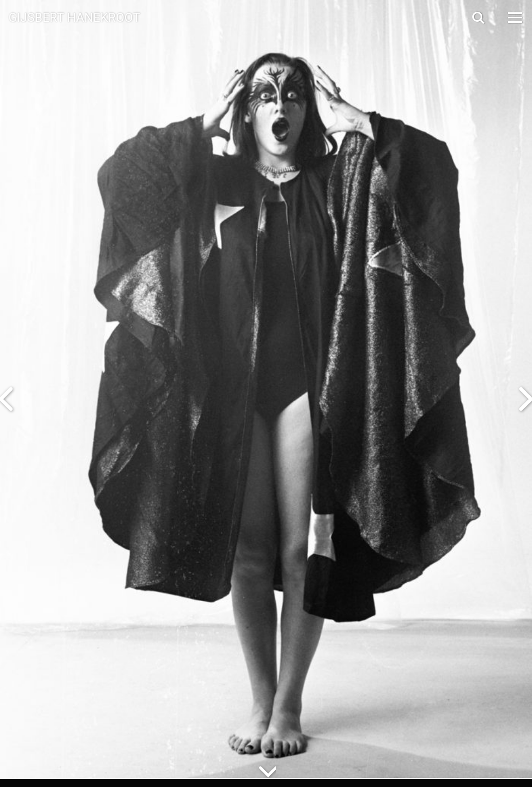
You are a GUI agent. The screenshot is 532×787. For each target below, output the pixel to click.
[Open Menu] (514, 18)
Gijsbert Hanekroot (74, 17)
